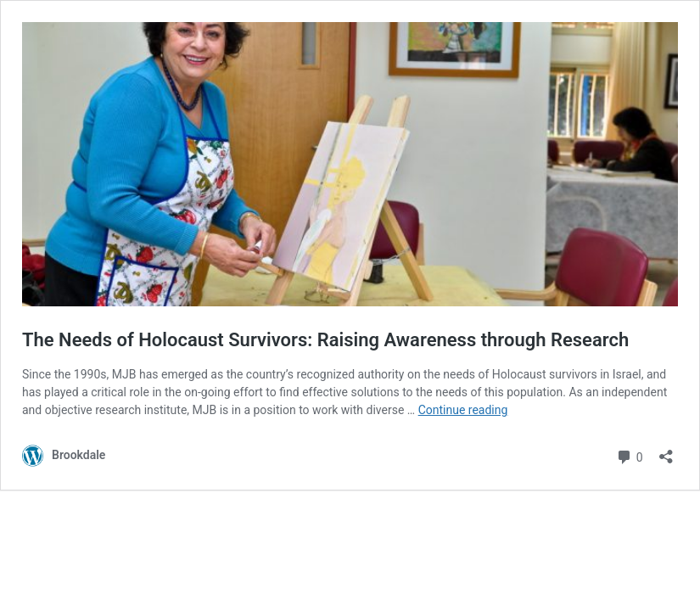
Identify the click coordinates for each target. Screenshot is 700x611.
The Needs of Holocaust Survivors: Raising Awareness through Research (325, 340)
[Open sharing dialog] (666, 451)
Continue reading (463, 410)
